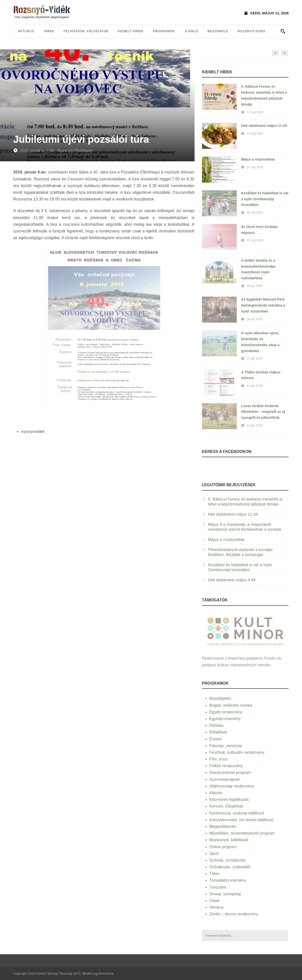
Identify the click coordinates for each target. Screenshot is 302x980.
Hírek (49, 31)
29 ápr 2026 (255, 286)
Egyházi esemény (225, 719)
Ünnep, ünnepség (225, 894)
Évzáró (216, 739)
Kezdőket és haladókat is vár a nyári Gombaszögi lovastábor (265, 199)
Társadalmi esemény (228, 880)
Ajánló (192, 31)
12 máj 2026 (255, 112)
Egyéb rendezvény (226, 712)
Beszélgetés (220, 698)
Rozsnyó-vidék (252, 31)
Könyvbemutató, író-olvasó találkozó (241, 820)
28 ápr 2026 (255, 319)
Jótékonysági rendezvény (232, 786)
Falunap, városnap (226, 746)
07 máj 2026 (255, 167)
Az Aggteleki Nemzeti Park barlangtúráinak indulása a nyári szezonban (263, 305)
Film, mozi (218, 759)
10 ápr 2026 (255, 425)
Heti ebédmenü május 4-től (232, 580)
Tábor (215, 874)
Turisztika (218, 887)
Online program (223, 847)
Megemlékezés (223, 826)
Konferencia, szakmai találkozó (237, 813)
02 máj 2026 (255, 240)
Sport (214, 854)
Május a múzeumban (258, 159)
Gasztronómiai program (230, 772)
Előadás (217, 725)
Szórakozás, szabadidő (230, 867)
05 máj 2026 (255, 213)
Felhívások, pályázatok (86, 31)
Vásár (215, 901)
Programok (164, 31)
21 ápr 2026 (255, 386)
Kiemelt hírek (131, 31)
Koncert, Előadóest (226, 806)
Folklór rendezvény (226, 766)
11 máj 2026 (255, 134)
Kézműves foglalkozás (229, 799)
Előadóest (218, 732)
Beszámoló (218, 31)
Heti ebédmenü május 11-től (264, 126)
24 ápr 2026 (255, 359)
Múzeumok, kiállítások (229, 840)
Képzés (216, 793)
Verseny (217, 907)
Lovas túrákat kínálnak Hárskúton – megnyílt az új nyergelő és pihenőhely (263, 412)
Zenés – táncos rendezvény (234, 914)
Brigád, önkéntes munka (231, 705)
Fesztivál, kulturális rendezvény (237, 752)
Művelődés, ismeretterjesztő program (242, 833)
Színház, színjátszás (228, 860)
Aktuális (26, 31)
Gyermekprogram (225, 779)
